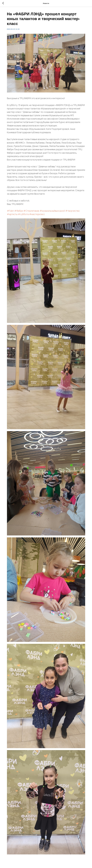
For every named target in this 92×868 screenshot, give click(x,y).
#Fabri (10, 211)
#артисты (12, 214)
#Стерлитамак (31, 211)
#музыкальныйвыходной (52, 211)
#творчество (73, 211)
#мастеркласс (37, 214)
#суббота (23, 214)
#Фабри (19, 211)
